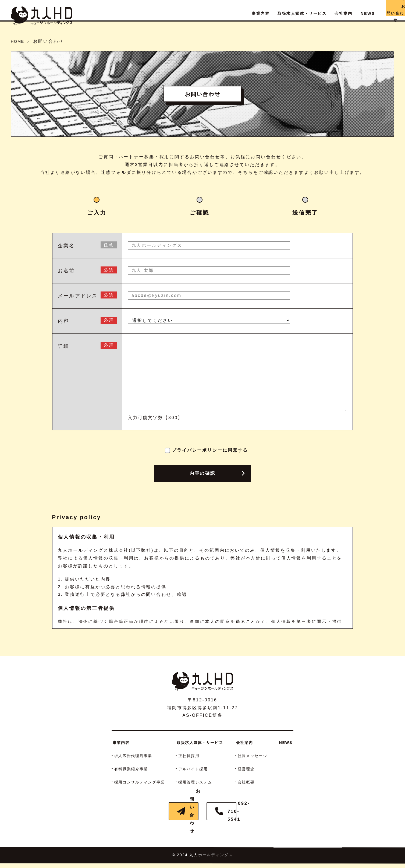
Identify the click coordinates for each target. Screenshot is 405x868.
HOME (19, 41)
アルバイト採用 (194, 769)
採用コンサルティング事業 (133, 782)
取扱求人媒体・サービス (202, 742)
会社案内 (251, 742)
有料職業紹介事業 (122, 769)
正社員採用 (189, 756)
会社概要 (253, 782)
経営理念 (253, 769)
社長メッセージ (261, 756)
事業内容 (110, 742)
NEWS (297, 742)
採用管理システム (197, 782)
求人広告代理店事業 (125, 756)
